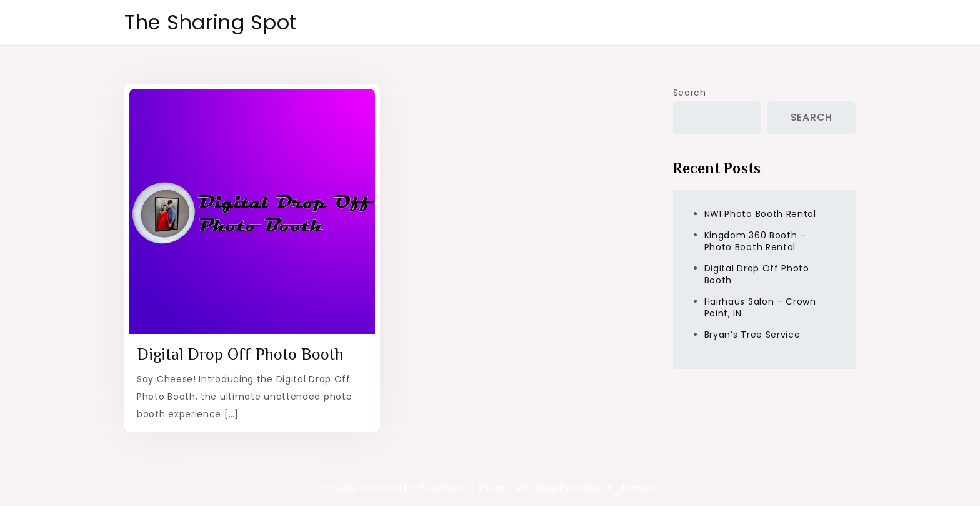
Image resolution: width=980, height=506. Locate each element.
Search (690, 93)
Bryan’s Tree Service (752, 335)
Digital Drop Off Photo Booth (240, 354)
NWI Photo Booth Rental (760, 214)
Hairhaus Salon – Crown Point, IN (760, 307)
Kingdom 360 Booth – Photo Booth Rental (755, 241)
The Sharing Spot (211, 22)
